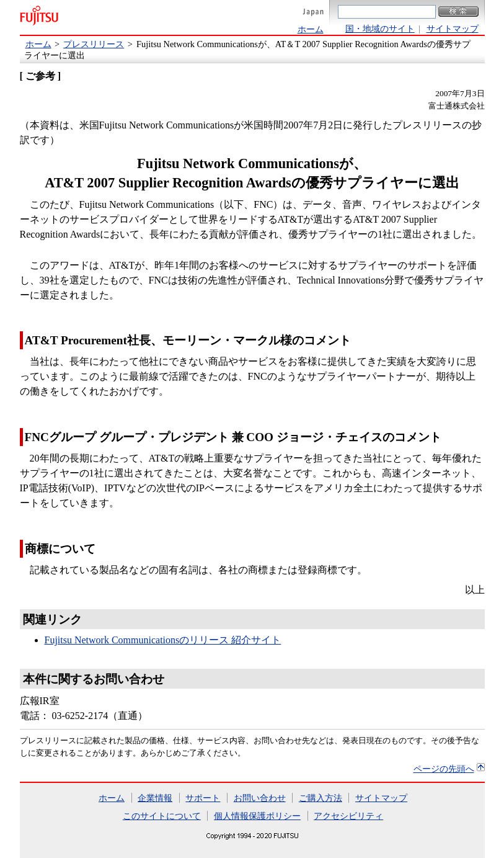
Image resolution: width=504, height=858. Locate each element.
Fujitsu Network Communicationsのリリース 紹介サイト (163, 640)
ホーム (311, 29)
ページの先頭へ (444, 769)
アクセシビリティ (348, 816)
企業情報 (155, 798)
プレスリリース (94, 44)
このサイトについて (162, 816)
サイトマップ (453, 29)
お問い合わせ (260, 798)
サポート (203, 798)
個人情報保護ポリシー (257, 816)
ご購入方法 (321, 798)
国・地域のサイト (380, 29)
